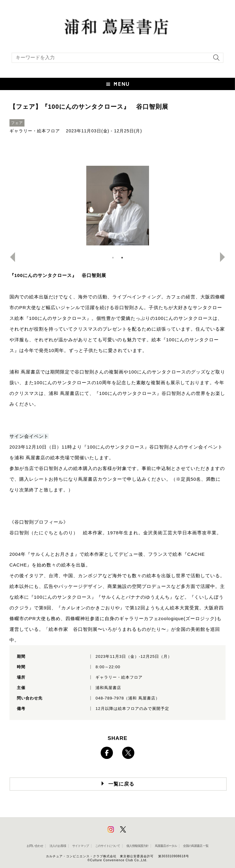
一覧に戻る (121, 784)
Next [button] (225, 257)
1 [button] (113, 258)
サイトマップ (80, 846)
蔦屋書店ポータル (166, 846)
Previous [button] (10, 257)
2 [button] (122, 258)
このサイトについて (108, 846)
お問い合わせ (35, 846)
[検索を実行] (215, 60)
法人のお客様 (58, 846)
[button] (117, 84)
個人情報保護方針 (137, 846)
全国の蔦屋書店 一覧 (196, 846)
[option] (118, 206)
